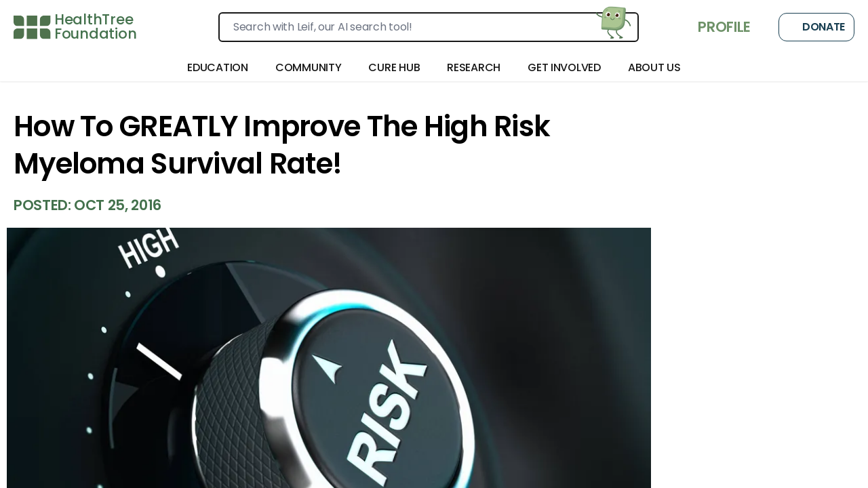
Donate (816, 27)
